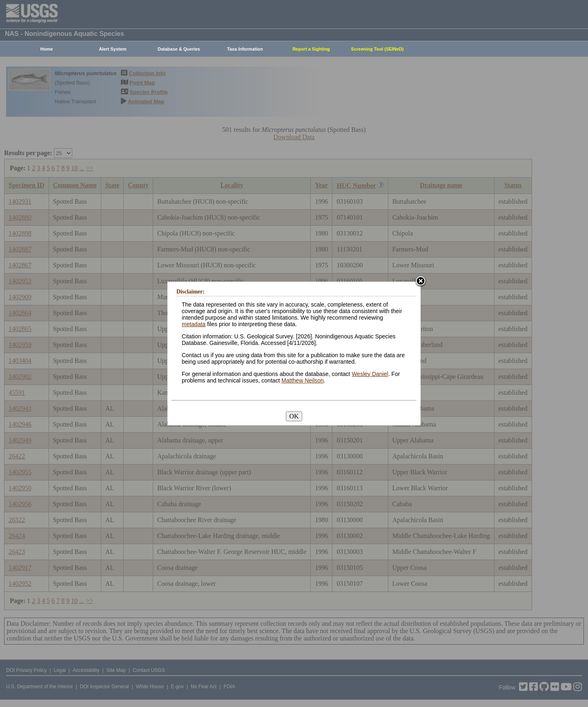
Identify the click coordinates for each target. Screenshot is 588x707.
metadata (194, 324)
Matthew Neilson (303, 380)
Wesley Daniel (370, 374)
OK (294, 416)
